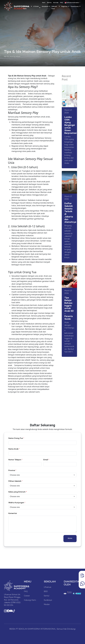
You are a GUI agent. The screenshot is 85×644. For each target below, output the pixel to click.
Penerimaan (75, 7)
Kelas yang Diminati (17, 492)
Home (27, 587)
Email (46, 460)
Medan (47, 605)
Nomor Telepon (15, 460)
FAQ (62, 3)
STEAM (36, 7)
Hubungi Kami (30, 600)
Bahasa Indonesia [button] (72, 3)
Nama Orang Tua (16, 438)
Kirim (70, 539)
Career (27, 596)
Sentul (46, 596)
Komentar (13, 514)
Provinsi (12, 471)
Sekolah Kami (54, 8)
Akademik (45, 7)
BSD (46, 592)
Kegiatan (64, 7)
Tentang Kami (26, 8)
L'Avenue (48, 587)
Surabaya (48, 600)
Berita (49, 3)
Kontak (56, 3)
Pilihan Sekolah (15, 481)
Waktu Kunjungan (17, 503)
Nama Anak (14, 449)
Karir (44, 3)
